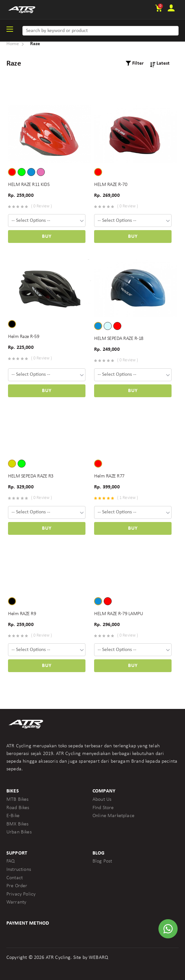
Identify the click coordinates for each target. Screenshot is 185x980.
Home (13, 44)
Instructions (19, 870)
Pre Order (17, 886)
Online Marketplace (113, 816)
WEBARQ (98, 958)
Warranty (16, 902)
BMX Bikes (17, 824)
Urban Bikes (19, 832)
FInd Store (103, 808)
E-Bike (13, 816)
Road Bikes (18, 808)
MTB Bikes (17, 799)
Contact (15, 878)
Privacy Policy (21, 894)
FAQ (11, 861)
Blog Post (102, 861)
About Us (102, 799)
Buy (47, 237)
